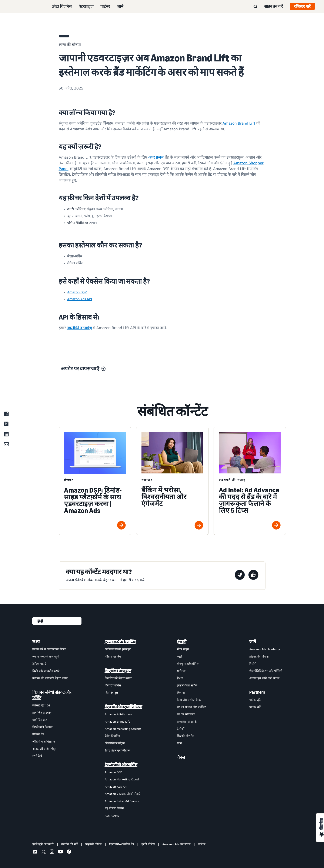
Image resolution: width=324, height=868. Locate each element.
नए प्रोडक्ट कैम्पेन (114, 808)
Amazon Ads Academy (265, 649)
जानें (120, 6)
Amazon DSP (113, 772)
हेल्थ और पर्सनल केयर (189, 700)
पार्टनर (105, 6)
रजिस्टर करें (302, 6)
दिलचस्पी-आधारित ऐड (121, 844)
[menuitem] (54, 728)
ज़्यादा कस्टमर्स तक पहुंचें (46, 656)
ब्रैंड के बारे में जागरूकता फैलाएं (49, 649)
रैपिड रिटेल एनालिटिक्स (117, 750)
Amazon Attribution (118, 714)
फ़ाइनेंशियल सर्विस (187, 685)
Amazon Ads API (116, 786)
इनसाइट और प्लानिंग (120, 642)
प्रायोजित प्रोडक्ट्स (42, 712)
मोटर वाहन (183, 649)
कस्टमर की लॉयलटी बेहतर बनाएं (50, 678)
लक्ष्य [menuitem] (36, 642)
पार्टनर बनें (255, 707)
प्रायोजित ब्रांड (40, 720)
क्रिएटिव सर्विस (113, 685)
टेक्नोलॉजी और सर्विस (121, 764)
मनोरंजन (182, 671)
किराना (181, 693)
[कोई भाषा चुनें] (57, 621)
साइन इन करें (274, 6)
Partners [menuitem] (257, 692)
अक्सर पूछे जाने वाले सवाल (264, 678)
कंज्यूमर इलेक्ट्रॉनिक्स (189, 664)
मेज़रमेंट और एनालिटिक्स (123, 707)
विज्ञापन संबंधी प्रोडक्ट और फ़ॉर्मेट (52, 695)
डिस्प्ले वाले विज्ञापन (43, 727)
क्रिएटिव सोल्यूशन (118, 671)
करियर (202, 844)
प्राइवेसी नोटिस (93, 844)
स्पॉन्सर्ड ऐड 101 (41, 705)
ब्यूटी (180, 656)
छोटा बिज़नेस (62, 6)
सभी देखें (37, 756)
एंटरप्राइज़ (86, 6)
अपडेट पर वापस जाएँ (83, 369)
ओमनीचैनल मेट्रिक (115, 743)
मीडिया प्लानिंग (113, 656)
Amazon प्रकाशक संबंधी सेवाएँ (123, 794)
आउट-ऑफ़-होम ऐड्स (44, 749)
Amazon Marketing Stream (123, 729)
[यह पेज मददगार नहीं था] (240, 576)
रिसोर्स (253, 664)
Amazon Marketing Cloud (122, 779)
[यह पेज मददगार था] (253, 576)
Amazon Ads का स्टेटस (176, 844)
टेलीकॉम (182, 729)
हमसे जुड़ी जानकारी (43, 844)
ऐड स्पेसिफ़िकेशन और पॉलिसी (266, 671)
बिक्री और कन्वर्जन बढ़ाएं (46, 671)
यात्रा (180, 743)
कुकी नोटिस (148, 844)
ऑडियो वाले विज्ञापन (44, 741)
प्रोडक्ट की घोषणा (259, 656)
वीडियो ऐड (38, 734)
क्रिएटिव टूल (111, 693)
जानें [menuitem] (253, 642)
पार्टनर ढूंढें (255, 700)
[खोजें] (255, 7)
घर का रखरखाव (186, 714)
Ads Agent (112, 815)
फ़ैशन (180, 678)
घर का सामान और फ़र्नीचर (191, 707)
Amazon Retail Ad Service (122, 801)
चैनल (181, 757)
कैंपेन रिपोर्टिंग (112, 736)
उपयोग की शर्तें (69, 844)
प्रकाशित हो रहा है (187, 721)
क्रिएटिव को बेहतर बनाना (118, 678)
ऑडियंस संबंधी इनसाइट (118, 649)
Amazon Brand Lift (117, 721)
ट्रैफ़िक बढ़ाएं (39, 664)
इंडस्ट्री (182, 642)
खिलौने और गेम (186, 736)
